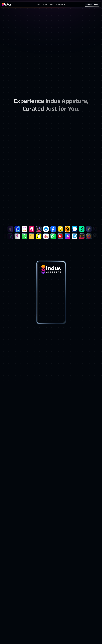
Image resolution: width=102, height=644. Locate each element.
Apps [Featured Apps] (38, 5)
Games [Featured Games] (45, 5)
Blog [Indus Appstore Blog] (52, 5)
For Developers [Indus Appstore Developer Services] (61, 5)
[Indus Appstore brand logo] (19, 5)
